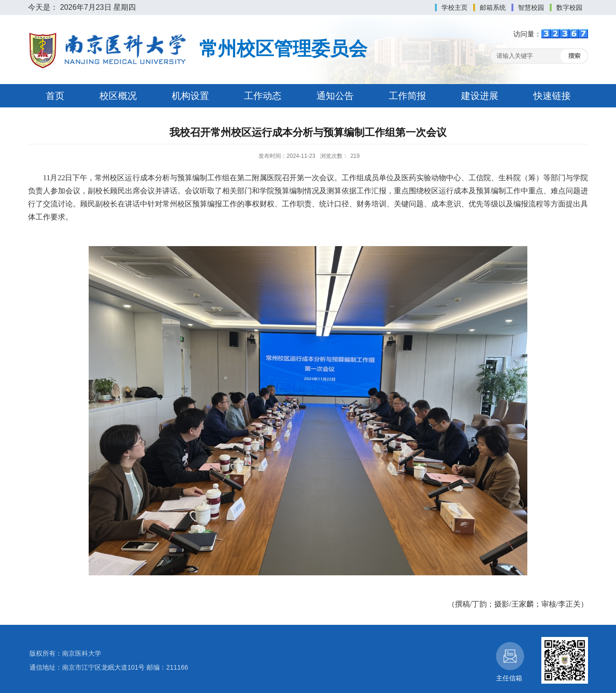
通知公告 (335, 96)
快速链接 (552, 96)
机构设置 (190, 96)
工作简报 (407, 96)
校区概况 (118, 96)
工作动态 (263, 96)
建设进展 (480, 96)
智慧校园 (531, 7)
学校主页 (455, 7)
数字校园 (569, 7)
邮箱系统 (493, 7)
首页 (55, 96)
